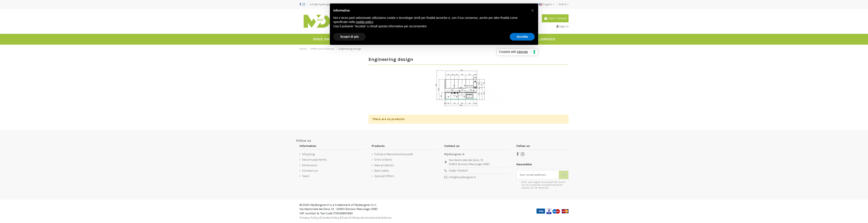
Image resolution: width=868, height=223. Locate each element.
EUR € (564, 4)
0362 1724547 (458, 171)
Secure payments (314, 160)
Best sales (382, 171)
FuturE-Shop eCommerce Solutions (367, 218)
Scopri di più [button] (349, 37)
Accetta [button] (522, 37)
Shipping (308, 154)
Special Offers (384, 176)
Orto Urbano (383, 160)
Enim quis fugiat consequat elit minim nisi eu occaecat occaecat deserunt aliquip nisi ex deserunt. (543, 185)
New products (384, 165)
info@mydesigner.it (322, 4)
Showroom (310, 165)
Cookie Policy (330, 218)
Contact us (310, 171)
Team (306, 176)
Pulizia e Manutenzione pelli (394, 154)
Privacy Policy (309, 218)
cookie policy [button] (364, 22)
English (546, 4)
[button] (533, 10)
